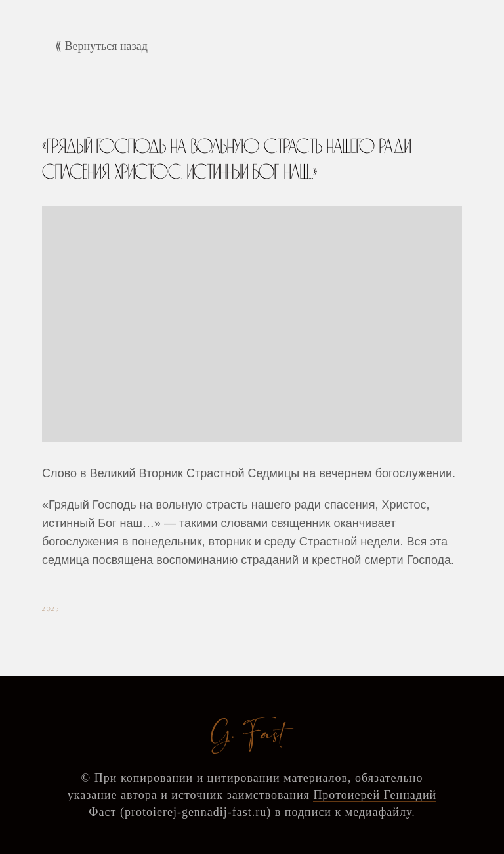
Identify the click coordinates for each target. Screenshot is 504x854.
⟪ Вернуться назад (101, 46)
